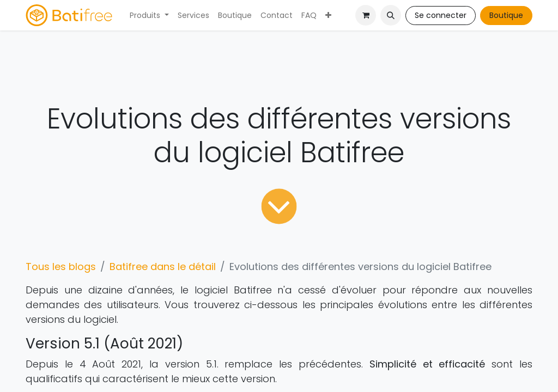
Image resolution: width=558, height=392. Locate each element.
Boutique (506, 15)
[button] (391, 15)
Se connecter (441, 15)
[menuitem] (149, 16)
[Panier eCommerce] (366, 15)
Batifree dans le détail (163, 267)
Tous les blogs (61, 267)
